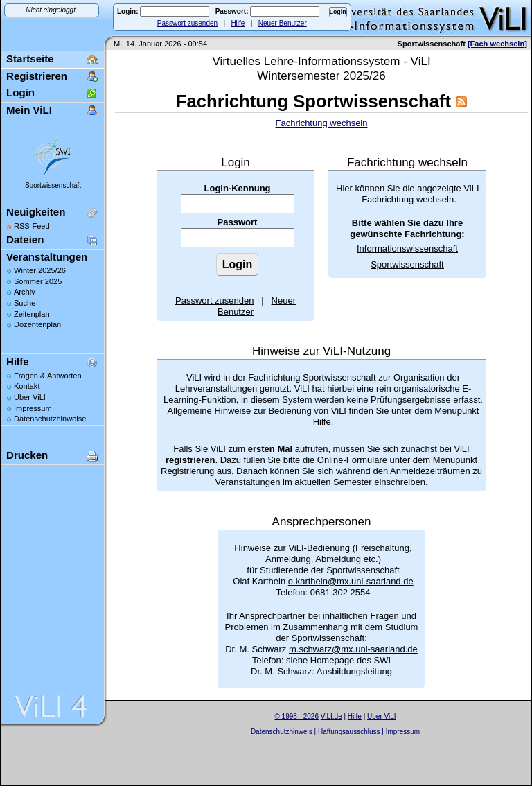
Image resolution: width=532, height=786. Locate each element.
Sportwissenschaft (53, 185)
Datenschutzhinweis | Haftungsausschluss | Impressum (335, 732)
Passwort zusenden (187, 23)
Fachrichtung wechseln (322, 123)
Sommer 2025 (38, 281)
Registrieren (37, 76)
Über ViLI (30, 397)
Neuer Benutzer (283, 23)
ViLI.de (331, 716)
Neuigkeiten (36, 212)
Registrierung (187, 471)
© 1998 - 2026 (296, 716)
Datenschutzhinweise (50, 419)
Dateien (25, 239)
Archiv (25, 292)
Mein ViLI (29, 110)
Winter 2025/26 (40, 270)
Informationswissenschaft (407, 248)
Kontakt (27, 386)
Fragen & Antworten (48, 376)
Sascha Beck (350, 741)
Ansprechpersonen (322, 522)
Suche (25, 303)
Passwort (238, 222)
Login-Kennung (238, 188)
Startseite (30, 59)
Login (20, 93)
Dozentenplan (37, 324)
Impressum (33, 408)
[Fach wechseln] (497, 44)
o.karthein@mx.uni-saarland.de (351, 581)
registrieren (190, 460)
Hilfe (238, 23)
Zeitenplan (32, 314)
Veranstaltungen (47, 257)
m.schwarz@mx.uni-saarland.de (353, 649)
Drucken (27, 455)
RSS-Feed (32, 226)
